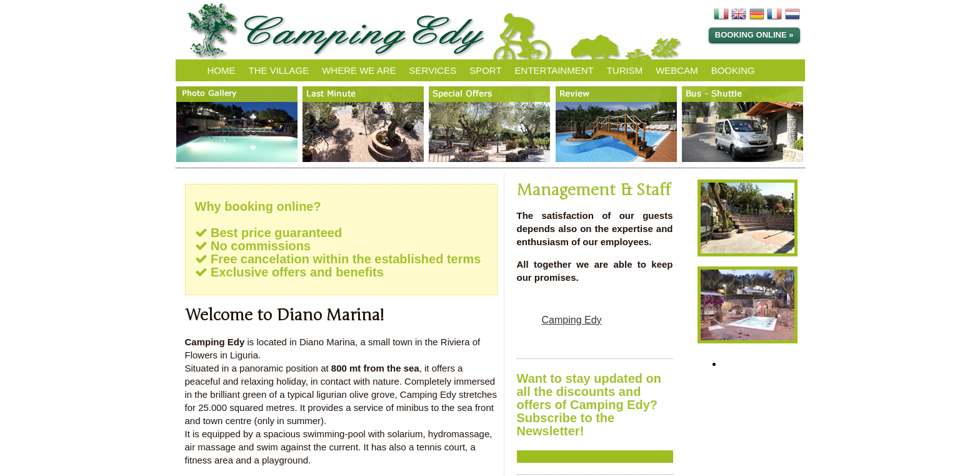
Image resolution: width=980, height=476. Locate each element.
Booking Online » (754, 35)
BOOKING (733, 70)
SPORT (485, 70)
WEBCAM (677, 70)
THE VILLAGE (279, 70)
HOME (222, 70)
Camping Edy (572, 320)
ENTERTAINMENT (554, 70)
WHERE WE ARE (359, 70)
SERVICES (433, 70)
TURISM (625, 70)
